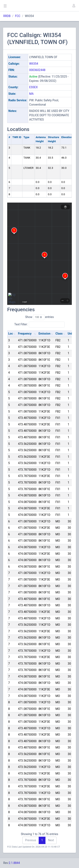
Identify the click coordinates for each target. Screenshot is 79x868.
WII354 (34, 64)
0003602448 (37, 70)
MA (31, 94)
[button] (74, 6)
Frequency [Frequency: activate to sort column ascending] (25, 334)
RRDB (7, 16)
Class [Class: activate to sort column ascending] (59, 334)
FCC (18, 16)
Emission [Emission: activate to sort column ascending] (44, 334)
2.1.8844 (14, 863)
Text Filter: (40, 325)
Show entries (39, 317)
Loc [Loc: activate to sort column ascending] (11, 334)
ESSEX (33, 87)
